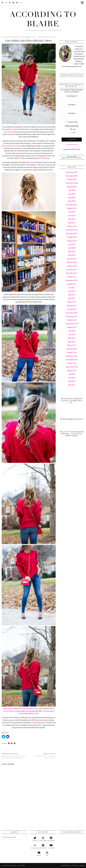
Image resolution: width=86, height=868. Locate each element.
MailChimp (76, 149)
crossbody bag (35, 723)
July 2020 (72, 190)
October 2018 (72, 237)
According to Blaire (43, 19)
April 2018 (72, 255)
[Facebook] (17, 3)
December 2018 (72, 230)
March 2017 (72, 302)
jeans (54, 718)
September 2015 (72, 367)
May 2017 (72, 295)
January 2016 (72, 353)
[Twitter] (3, 3)
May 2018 (72, 252)
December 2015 (72, 356)
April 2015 (72, 385)
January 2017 (72, 309)
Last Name (72, 113)
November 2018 (72, 234)
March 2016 (72, 345)
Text (74, 133)
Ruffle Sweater (8, 709)
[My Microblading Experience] (72, 415)
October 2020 (72, 179)
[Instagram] (6, 3)
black (29, 711)
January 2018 (72, 266)
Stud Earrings (48, 711)
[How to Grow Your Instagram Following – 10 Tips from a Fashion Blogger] (72, 431)
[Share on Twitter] (12, 744)
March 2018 (72, 259)
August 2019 (72, 208)
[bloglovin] (35, 846)
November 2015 (72, 360)
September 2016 (72, 324)
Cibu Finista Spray (43, 158)
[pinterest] (43, 846)
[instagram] (43, 839)
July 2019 (72, 212)
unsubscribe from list (72, 144)
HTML (74, 129)
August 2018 (72, 241)
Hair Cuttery (13, 129)
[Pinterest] (10, 3)
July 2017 (72, 288)
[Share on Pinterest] (15, 744)
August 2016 (72, 327)
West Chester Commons (11, 146)
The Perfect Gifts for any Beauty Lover (42, 756)
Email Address (72, 96)
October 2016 (72, 320)
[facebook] (51, 839)
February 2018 (72, 262)
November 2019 (72, 205)
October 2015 (72, 363)
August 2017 (72, 284)
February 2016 (72, 349)
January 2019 (72, 226)
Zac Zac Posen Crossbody (12, 711)
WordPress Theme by (73, 865)
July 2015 (72, 374)
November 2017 (72, 273)
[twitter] (35, 839)
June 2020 (72, 194)
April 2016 (72, 342)
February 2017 (72, 306)
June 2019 (72, 216)
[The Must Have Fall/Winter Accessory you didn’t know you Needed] (72, 398)
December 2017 (72, 270)
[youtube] (51, 846)
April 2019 (72, 223)
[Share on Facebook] (9, 744)
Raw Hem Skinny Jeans (31, 709)
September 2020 (72, 183)
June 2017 (72, 291)
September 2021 (72, 172)
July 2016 (72, 331)
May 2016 (72, 338)
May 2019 (72, 219)
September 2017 (72, 280)
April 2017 (72, 298)
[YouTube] (13, 3)
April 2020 (72, 201)
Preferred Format (72, 126)
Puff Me (22, 158)
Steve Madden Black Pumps (29, 714)
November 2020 (72, 176)
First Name (72, 105)
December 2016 (72, 313)
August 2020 (72, 187)
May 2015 (72, 381)
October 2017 (72, 277)
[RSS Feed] (47, 854)
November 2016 (72, 316)
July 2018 (72, 244)
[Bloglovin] (20, 3)
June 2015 (72, 378)
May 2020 (72, 198)
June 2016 (72, 335)
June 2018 (72, 248)
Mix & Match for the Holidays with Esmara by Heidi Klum (15, 756)
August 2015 (72, 371)
